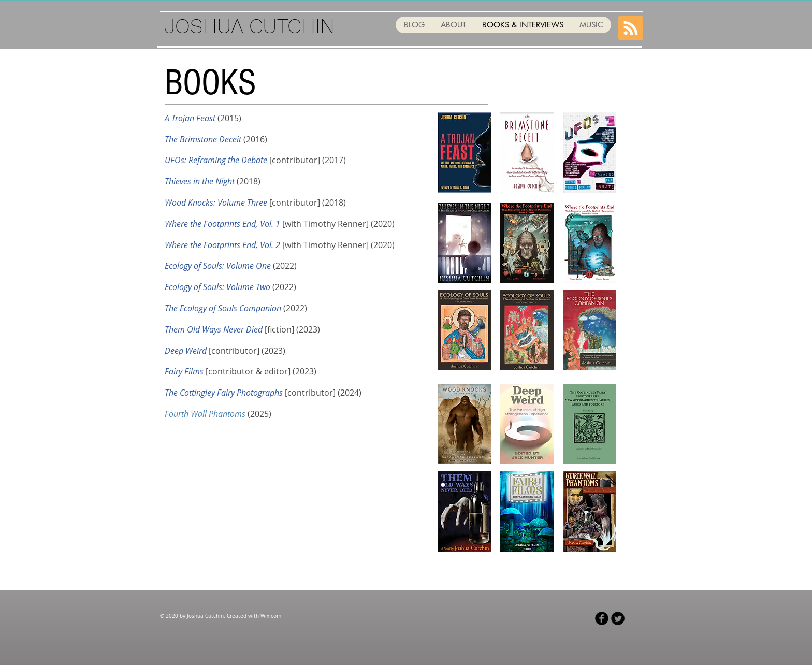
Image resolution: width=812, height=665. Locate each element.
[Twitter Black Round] (618, 618)
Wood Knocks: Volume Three (216, 203)
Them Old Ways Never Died (214, 329)
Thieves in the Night (200, 181)
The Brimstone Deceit (203, 139)
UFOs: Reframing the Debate (216, 160)
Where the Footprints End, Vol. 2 (222, 245)
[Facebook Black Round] (602, 618)
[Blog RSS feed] (631, 28)
